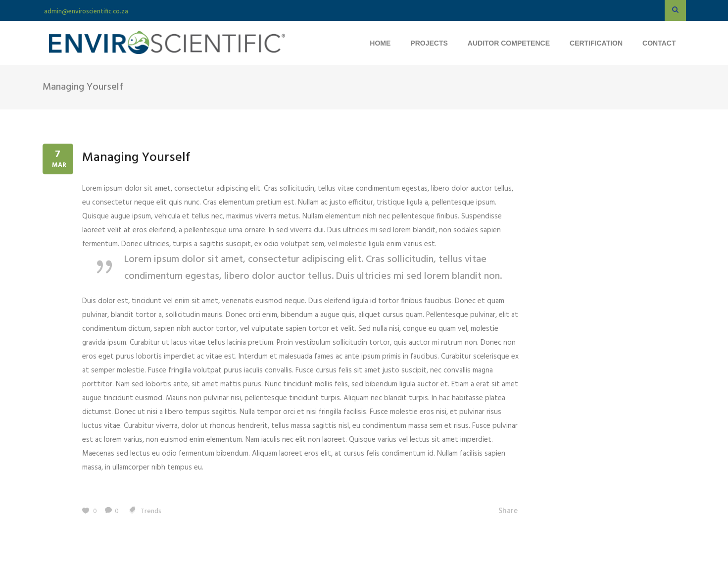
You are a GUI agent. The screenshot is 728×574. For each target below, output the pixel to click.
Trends (151, 511)
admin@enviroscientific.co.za (86, 12)
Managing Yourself (136, 158)
